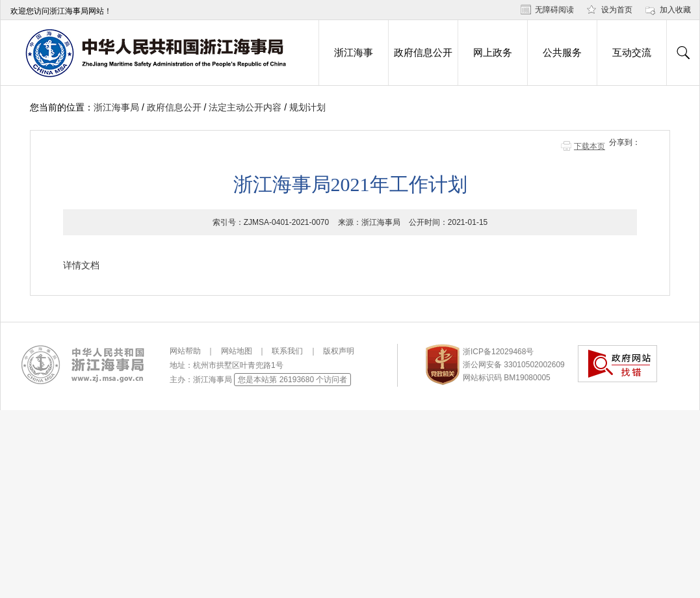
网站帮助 (185, 351)
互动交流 (632, 53)
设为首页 (617, 10)
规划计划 (307, 107)
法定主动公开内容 (245, 107)
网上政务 (493, 53)
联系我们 (287, 351)
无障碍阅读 (554, 10)
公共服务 (562, 53)
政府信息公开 (423, 53)
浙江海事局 (116, 107)
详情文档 (81, 265)
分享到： (625, 142)
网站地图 (237, 351)
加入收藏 (675, 10)
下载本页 (590, 146)
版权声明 (339, 351)
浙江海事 (354, 53)
